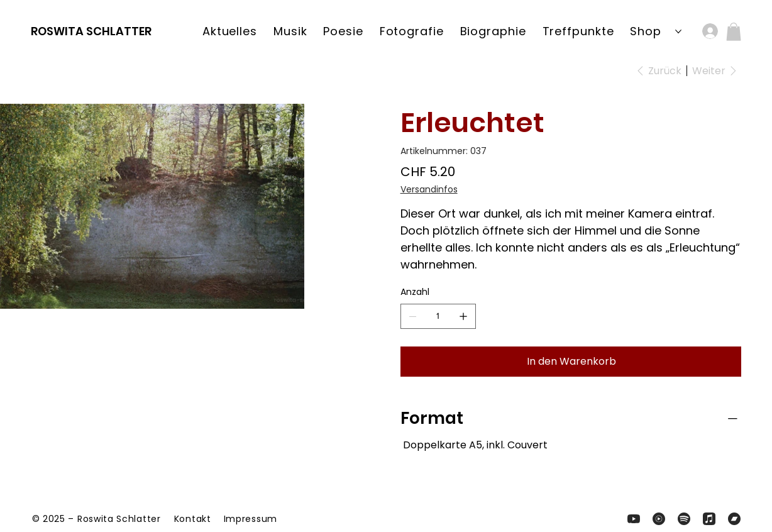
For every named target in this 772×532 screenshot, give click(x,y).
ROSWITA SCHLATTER (91, 31)
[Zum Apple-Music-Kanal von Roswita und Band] (709, 519)
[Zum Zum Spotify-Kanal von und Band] (684, 519)
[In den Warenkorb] (571, 362)
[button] (734, 32)
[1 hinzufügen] (463, 316)
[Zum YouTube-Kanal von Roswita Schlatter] (634, 519)
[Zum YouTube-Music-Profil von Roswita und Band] (659, 519)
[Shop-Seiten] (678, 31)
